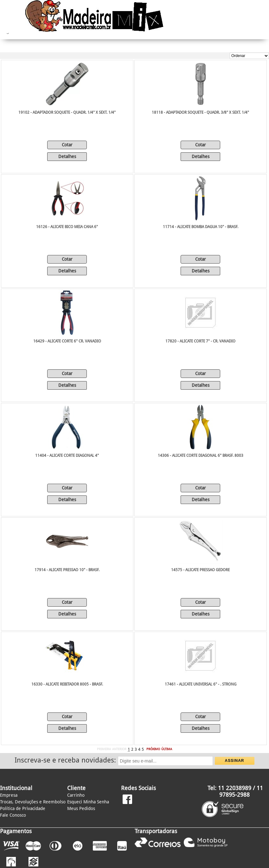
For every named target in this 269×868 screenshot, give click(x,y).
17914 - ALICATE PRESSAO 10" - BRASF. (67, 570)
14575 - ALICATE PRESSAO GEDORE (200, 570)
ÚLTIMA (167, 749)
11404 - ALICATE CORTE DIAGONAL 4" (67, 456)
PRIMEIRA (104, 749)
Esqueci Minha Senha (88, 802)
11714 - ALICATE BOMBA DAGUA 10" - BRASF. (201, 227)
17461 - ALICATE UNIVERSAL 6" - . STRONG (201, 684)
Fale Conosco (13, 815)
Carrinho (76, 795)
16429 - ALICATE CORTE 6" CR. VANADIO (67, 341)
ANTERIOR (119, 749)
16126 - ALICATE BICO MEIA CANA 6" (67, 227)
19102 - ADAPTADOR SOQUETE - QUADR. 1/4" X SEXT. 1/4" (67, 112)
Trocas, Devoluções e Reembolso (33, 802)
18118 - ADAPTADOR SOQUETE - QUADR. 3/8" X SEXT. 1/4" (200, 112)
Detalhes (67, 156)
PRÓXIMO (153, 749)
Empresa (9, 795)
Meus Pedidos (81, 808)
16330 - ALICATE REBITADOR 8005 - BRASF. (67, 684)
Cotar (67, 145)
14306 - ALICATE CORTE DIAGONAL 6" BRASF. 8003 (201, 456)
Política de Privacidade (23, 808)
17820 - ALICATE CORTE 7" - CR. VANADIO (200, 341)
